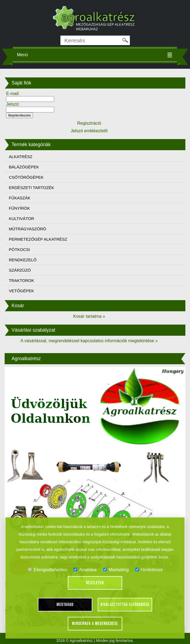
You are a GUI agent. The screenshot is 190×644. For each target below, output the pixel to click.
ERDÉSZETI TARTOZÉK (31, 188)
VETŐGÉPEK (21, 291)
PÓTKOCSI (19, 249)
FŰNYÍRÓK (19, 208)
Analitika (85, 570)
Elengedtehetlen (47, 570)
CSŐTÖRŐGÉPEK (26, 177)
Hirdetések (149, 570)
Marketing (116, 570)
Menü (22, 55)
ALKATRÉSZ (20, 157)
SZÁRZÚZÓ (20, 270)
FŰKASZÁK (19, 198)
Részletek (95, 583)
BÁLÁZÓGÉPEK (24, 167)
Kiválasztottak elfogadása (125, 605)
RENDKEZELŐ (23, 260)
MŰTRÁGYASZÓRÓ (27, 229)
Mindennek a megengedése (95, 624)
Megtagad (65, 605)
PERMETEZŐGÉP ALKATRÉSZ (38, 239)
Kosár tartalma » (89, 316)
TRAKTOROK (21, 280)
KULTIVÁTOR (21, 219)
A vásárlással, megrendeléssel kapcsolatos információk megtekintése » (89, 341)
